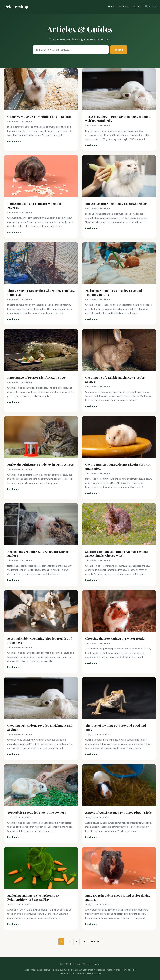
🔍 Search (150, 7)
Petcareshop (16, 7)
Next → (95, 941)
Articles (137, 7)
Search (119, 50)
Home (111, 7)
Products (124, 7)
